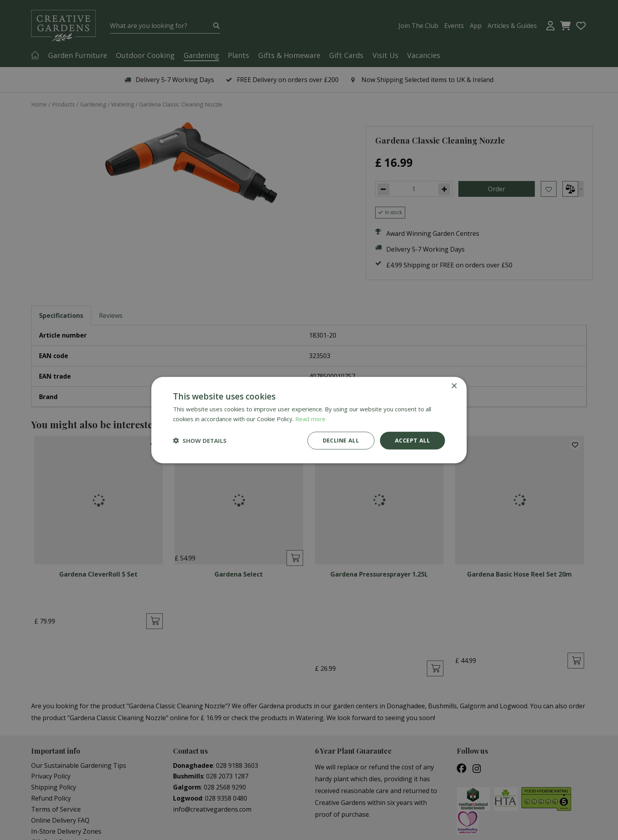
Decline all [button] (341, 440)
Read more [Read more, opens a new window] (310, 419)
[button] (200, 441)
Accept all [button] (412, 440)
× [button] (454, 386)
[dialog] (309, 420)
